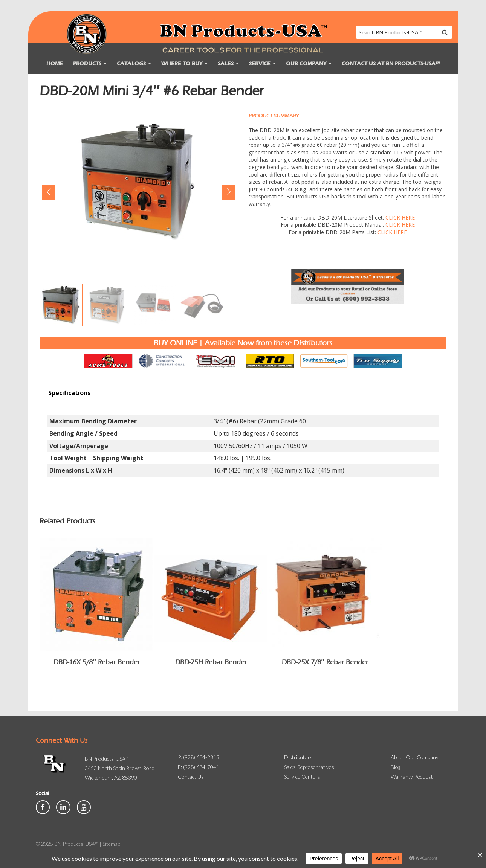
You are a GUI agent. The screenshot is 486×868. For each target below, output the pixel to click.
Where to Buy (184, 63)
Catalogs (134, 63)
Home (55, 63)
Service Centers (302, 777)
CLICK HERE (400, 217)
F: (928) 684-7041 (199, 767)
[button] (48, 192)
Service (262, 63)
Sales (228, 63)
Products (90, 63)
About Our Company (415, 757)
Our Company (309, 63)
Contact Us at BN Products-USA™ (391, 63)
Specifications (69, 393)
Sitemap (111, 844)
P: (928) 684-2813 (199, 757)
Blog (396, 767)
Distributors (298, 757)
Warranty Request (412, 777)
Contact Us (191, 777)
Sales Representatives (309, 767)
